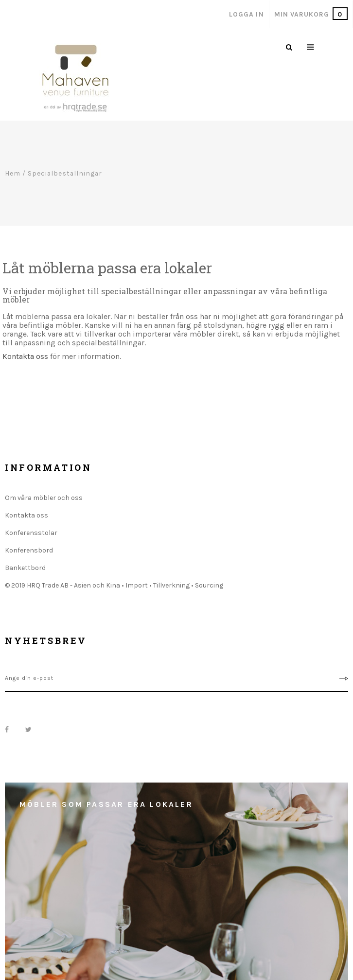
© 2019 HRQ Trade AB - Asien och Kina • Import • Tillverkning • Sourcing (114, 585)
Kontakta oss (25, 356)
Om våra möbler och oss (44, 498)
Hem (13, 173)
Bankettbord (25, 568)
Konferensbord (29, 550)
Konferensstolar (31, 533)
